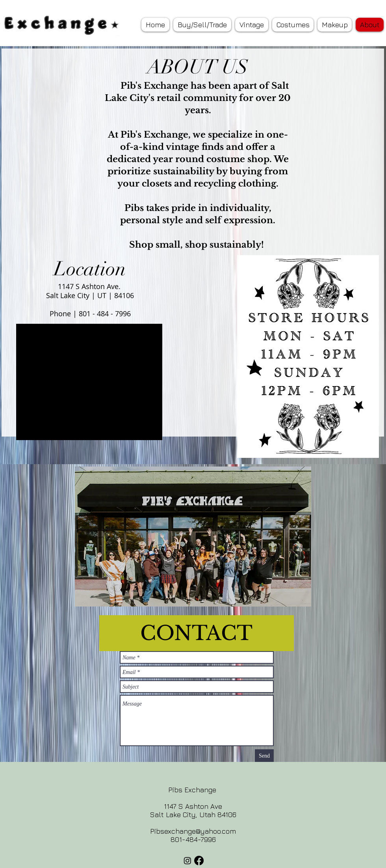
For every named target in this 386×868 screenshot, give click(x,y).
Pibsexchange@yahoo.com (193, 831)
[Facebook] (199, 861)
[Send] (264, 756)
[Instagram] (187, 861)
